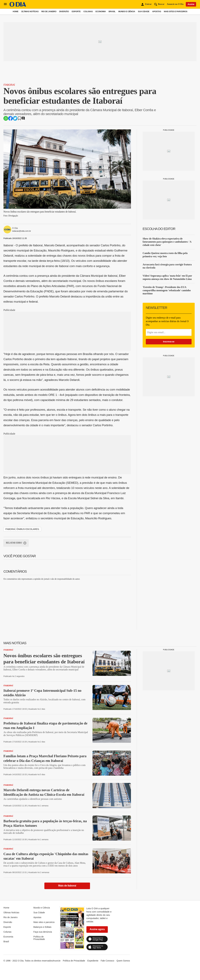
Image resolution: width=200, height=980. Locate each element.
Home (15, 11)
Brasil (112, 11)
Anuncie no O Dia (175, 4)
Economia (101, 11)
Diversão (64, 11)
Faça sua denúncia (43, 932)
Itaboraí (9, 85)
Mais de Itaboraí (67, 886)
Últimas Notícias (30, 11)
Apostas (157, 11)
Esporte (76, 11)
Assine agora (97, 929)
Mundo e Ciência (127, 11)
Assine (191, 4)
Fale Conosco (107, 961)
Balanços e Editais (42, 927)
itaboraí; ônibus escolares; (22, 529)
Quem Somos (123, 961)
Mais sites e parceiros (176, 11)
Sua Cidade (144, 11)
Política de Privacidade (39, 938)
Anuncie (56, 961)
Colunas (88, 11)
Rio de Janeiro (49, 11)
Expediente (93, 961)
